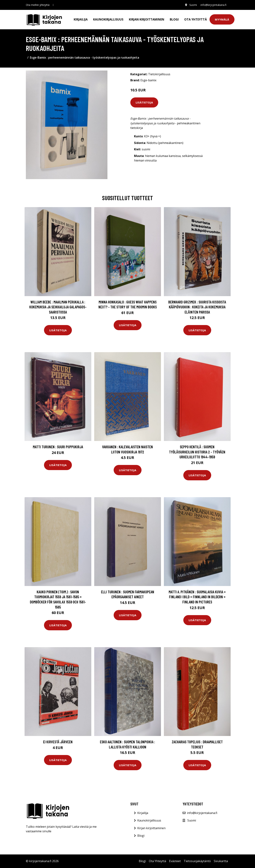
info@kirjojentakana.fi (213, 5)
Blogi (174, 19)
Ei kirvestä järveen (58, 742)
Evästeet (175, 861)
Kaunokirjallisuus (108, 19)
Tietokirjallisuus (159, 74)
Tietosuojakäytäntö (197, 861)
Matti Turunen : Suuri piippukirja (58, 447)
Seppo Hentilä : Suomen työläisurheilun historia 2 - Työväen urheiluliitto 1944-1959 (197, 452)
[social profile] (53, 5)
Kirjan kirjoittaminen (147, 19)
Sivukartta (221, 861)
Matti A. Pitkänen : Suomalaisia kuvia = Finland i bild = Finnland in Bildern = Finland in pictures (197, 597)
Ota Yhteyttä (196, 19)
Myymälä (222, 19)
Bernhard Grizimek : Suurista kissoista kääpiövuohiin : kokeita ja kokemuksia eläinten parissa (197, 307)
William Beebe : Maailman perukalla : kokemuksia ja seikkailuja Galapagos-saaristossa (58, 307)
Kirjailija (81, 19)
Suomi (193, 5)
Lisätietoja (144, 102)
